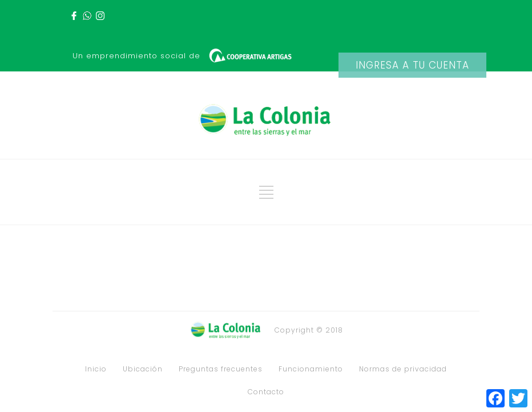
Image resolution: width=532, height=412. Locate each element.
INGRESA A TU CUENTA (412, 65)
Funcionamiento (311, 369)
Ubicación (143, 369)
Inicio (96, 369)
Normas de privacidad (403, 369)
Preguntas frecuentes (221, 369)
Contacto (266, 392)
